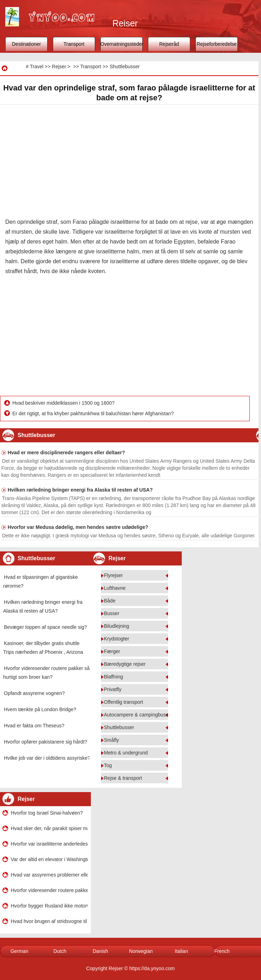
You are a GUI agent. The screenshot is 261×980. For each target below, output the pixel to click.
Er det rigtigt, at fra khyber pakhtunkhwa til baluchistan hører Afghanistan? (94, 413)
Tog (108, 765)
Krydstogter (117, 639)
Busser (112, 613)
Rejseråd (169, 44)
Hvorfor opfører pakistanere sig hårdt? (46, 742)
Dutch (60, 951)
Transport (74, 44)
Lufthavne (115, 588)
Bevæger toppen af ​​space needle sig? (45, 627)
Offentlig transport (123, 702)
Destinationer (27, 44)
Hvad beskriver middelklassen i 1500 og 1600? (64, 403)
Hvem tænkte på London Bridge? (40, 709)
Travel (37, 67)
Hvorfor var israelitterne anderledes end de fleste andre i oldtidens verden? (49, 844)
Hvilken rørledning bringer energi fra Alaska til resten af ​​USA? (80, 490)
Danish (100, 951)
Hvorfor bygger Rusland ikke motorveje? (49, 906)
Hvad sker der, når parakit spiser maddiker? (49, 828)
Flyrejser (113, 575)
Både (110, 601)
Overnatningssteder (122, 44)
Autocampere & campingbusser (138, 715)
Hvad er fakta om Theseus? (34, 726)
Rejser (59, 67)
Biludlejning (117, 626)
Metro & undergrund (126, 753)
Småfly (111, 740)
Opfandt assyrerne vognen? (34, 693)
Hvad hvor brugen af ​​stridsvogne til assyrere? (49, 921)
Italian (181, 951)
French (222, 951)
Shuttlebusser (125, 67)
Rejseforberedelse (217, 44)
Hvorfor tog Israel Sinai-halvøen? (47, 813)
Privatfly (113, 689)
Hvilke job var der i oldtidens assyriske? (47, 758)
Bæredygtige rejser (125, 664)
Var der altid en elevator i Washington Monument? (49, 859)
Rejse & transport (123, 778)
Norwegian (141, 951)
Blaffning (113, 677)
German (20, 951)
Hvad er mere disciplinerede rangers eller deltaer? (66, 453)
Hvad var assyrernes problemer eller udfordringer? (49, 875)
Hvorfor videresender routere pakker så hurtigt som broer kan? (49, 890)
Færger (112, 651)
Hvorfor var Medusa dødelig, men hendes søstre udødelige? (78, 527)
